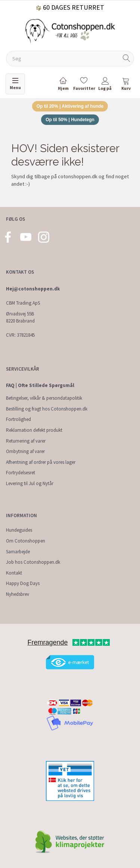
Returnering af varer (26, 441)
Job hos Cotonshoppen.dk (33, 562)
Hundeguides (19, 530)
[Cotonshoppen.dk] (70, 30)
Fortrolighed (18, 419)
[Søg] (127, 59)
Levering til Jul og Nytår (30, 483)
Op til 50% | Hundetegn (70, 120)
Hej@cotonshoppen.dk (33, 289)
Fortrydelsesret (21, 473)
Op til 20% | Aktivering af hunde (70, 106)
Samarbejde (18, 552)
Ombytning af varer (25, 451)
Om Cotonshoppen (26, 541)
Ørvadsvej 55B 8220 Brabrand (20, 317)
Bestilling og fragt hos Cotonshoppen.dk (47, 409)
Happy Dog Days (23, 583)
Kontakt (14, 573)
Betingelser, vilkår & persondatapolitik (44, 398)
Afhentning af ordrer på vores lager (41, 462)
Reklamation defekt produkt (34, 430)
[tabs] (126, 85)
